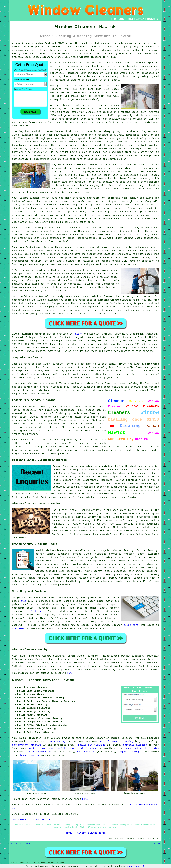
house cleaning (30, 755)
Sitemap (14, 844)
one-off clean (144, 307)
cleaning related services (83, 578)
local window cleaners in (94, 497)
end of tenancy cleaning (117, 741)
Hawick (78, 334)
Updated (29, 844)
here (70, 673)
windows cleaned (47, 300)
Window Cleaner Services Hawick (43, 680)
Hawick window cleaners (51, 550)
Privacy (157, 844)
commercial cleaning (83, 748)
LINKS (122, 19)
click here (37, 611)
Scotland (125, 578)
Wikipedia (18, 629)
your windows (41, 192)
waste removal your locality (48, 748)
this (23, 601)
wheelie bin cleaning (91, 745)
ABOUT (130, 19)
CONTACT (140, 19)
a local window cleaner (133, 494)
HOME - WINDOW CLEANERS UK (85, 833)
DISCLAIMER (152, 19)
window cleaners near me (29, 494)
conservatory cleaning (27, 745)
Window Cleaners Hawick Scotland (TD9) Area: (43, 43)
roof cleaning (86, 752)
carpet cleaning (129, 752)
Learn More (133, 866)
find (23, 656)
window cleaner (22, 142)
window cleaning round (125, 300)
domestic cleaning (135, 745)
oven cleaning (56, 741)
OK (144, 866)
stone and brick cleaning (142, 748)
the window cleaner (83, 303)
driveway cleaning (40, 752)
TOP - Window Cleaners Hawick (31, 820)
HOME (114, 19)
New (21, 844)
